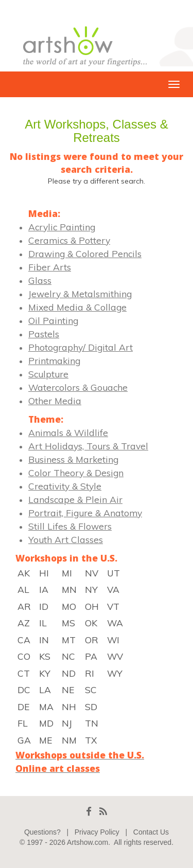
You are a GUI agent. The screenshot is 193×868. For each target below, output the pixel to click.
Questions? (42, 832)
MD (46, 723)
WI (113, 640)
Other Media (55, 401)
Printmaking (54, 360)
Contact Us (151, 832)
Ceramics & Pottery (69, 240)
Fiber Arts (50, 267)
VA (113, 589)
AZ (24, 623)
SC (91, 690)
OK (91, 623)
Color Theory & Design (76, 473)
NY (91, 589)
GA (24, 740)
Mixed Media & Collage (77, 307)
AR (24, 606)
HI (44, 573)
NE (68, 690)
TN (92, 723)
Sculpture (48, 374)
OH (92, 606)
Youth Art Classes (66, 539)
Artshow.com (87, 842)
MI (67, 573)
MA (46, 707)
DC (24, 690)
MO (69, 606)
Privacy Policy (97, 832)
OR (92, 640)
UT (113, 573)
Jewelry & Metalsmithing (80, 294)
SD (91, 707)
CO (24, 656)
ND (69, 673)
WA (115, 623)
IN (44, 640)
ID (44, 606)
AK (24, 573)
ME (46, 740)
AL (23, 589)
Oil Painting (53, 320)
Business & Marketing (73, 459)
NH (69, 707)
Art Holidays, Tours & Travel (88, 446)
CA (24, 640)
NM (69, 740)
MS (68, 623)
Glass (40, 280)
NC (68, 656)
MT (69, 640)
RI (90, 673)
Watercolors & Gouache (78, 387)
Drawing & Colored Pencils (85, 254)
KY (45, 673)
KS (45, 656)
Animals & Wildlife (68, 432)
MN (69, 589)
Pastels (44, 334)
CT (24, 673)
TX (91, 740)
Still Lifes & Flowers (70, 526)
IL (43, 623)
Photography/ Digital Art (81, 347)
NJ (67, 723)
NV (92, 573)
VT (113, 606)
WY (115, 673)
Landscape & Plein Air (75, 499)
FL (23, 723)
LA (45, 690)
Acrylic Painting (62, 227)
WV (115, 656)
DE (23, 707)
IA (44, 589)
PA (91, 656)
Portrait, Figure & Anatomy (85, 513)
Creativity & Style (65, 486)
